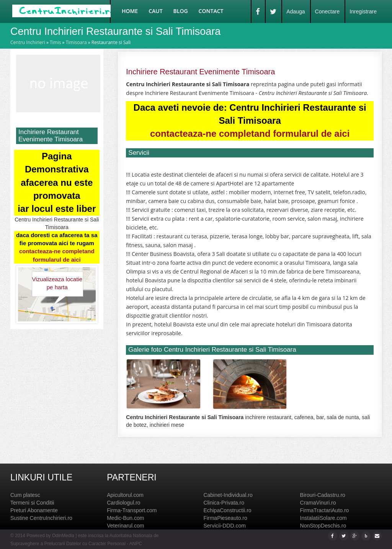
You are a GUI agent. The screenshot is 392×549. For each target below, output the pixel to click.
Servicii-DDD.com (224, 526)
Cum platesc (25, 495)
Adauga (296, 11)
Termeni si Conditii (32, 503)
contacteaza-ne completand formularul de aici (250, 134)
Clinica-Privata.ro (224, 503)
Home (130, 11)
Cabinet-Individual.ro (228, 495)
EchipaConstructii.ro (227, 510)
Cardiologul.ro (123, 503)
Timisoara (76, 42)
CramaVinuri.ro (318, 503)
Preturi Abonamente (34, 510)
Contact (211, 11)
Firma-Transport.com (132, 510)
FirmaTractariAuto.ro (325, 510)
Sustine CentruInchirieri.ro (41, 518)
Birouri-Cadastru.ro (323, 495)
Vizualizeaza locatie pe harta (57, 283)
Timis (56, 42)
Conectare (327, 11)
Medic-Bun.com (125, 518)
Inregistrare (363, 11)
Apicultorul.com (125, 495)
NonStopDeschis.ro (323, 526)
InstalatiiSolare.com (323, 518)
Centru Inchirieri (28, 42)
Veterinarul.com (125, 526)
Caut (155, 11)
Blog (181, 11)
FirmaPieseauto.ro (225, 518)
